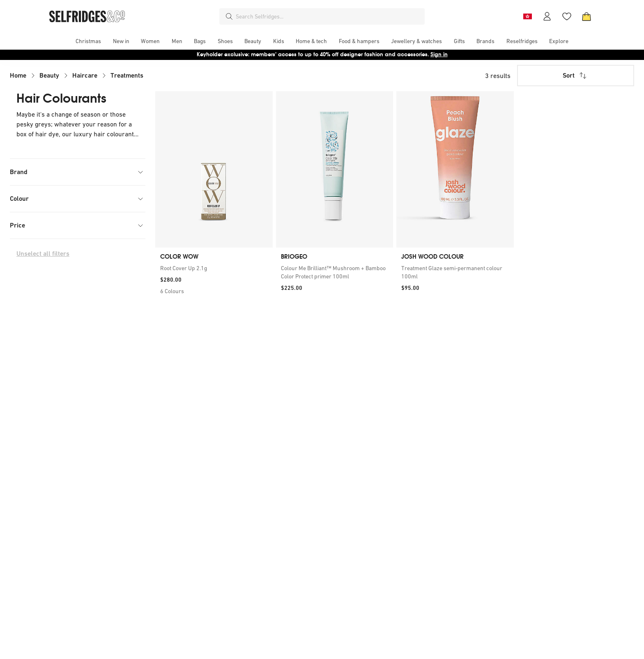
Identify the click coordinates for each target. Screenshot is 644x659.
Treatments (127, 75)
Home (18, 75)
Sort (575, 76)
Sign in (439, 54)
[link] (214, 268)
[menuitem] (88, 41)
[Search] (229, 16)
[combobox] (329, 16)
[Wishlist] (567, 16)
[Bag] (586, 16)
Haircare (85, 75)
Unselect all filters (43, 254)
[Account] (547, 16)
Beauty (49, 75)
